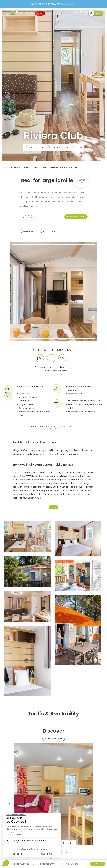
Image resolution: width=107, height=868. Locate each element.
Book (53, 507)
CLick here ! (70, 4)
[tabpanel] (53, 86)
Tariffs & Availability (76, 216)
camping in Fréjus (58, 476)
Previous (12, 802)
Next (95, 802)
